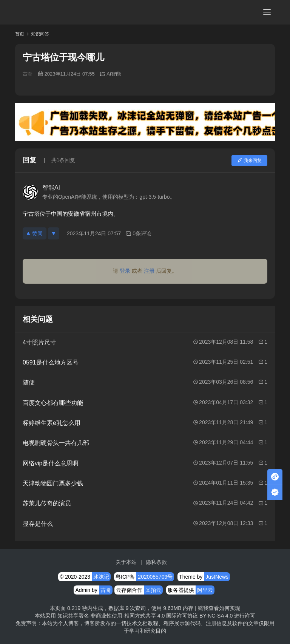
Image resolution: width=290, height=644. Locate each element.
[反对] (54, 233)
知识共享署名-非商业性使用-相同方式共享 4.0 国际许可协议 (128, 616)
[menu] (267, 12)
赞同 (35, 233)
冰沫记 (101, 577)
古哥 (28, 74)
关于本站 (126, 562)
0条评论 (138, 234)
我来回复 (249, 161)
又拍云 (153, 590)
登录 (125, 271)
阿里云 (205, 590)
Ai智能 (114, 74)
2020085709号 (155, 577)
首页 (20, 34)
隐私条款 (156, 562)
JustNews (217, 577)
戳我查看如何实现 (219, 608)
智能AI (51, 188)
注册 (149, 271)
